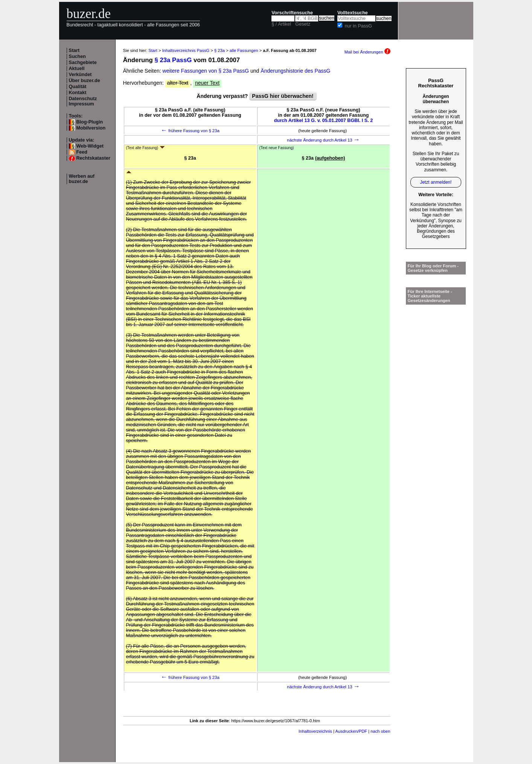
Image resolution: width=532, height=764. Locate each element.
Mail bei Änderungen (367, 52)
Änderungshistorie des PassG (295, 71)
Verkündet (80, 75)
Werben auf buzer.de (82, 179)
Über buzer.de (85, 81)
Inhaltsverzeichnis (315, 731)
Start (74, 50)
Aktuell (77, 69)
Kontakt (78, 93)
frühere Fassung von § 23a (190, 131)
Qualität (78, 87)
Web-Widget (90, 146)
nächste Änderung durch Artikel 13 (323, 140)
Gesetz (303, 24)
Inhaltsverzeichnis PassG (186, 50)
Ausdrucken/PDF (351, 731)
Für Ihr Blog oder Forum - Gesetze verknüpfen (433, 268)
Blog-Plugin (90, 122)
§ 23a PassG (173, 60)
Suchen (78, 56)
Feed (82, 152)
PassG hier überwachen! (283, 96)
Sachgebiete (83, 63)
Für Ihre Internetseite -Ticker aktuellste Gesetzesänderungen (430, 296)
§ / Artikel (281, 24)
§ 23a (220, 50)
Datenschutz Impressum (83, 101)
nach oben (380, 731)
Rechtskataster (93, 158)
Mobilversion (91, 128)
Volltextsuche (353, 13)
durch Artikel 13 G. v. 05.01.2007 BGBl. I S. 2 (324, 120)
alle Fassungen (244, 50)
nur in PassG (358, 26)
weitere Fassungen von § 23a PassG (206, 71)
